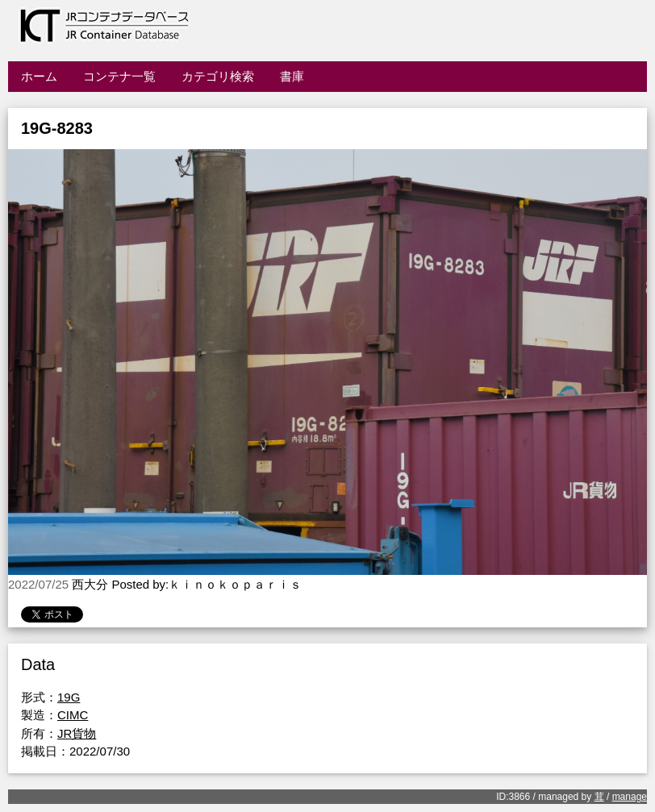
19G (69, 697)
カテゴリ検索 (218, 76)
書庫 (292, 76)
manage (630, 797)
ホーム (39, 76)
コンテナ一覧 (119, 76)
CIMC (73, 715)
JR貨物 (77, 733)
